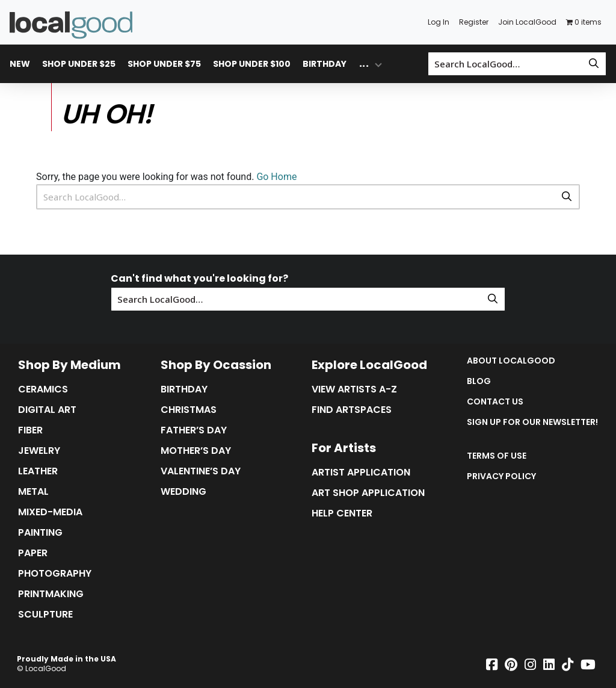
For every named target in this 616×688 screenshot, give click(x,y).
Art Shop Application (368, 493)
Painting (40, 533)
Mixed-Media (50, 512)
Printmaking (51, 594)
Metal (33, 492)
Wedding (183, 492)
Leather (38, 471)
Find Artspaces (352, 410)
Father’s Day (194, 430)
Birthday (325, 64)
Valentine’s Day (201, 471)
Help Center (342, 513)
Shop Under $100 (252, 64)
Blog (479, 381)
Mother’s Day (196, 451)
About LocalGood (511, 361)
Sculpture (45, 615)
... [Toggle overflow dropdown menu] (364, 64)
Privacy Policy (501, 476)
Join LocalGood (527, 22)
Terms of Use (497, 456)
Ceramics (43, 389)
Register (474, 22)
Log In (439, 22)
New (20, 64)
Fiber (30, 430)
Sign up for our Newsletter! (532, 422)
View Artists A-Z (354, 389)
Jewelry (39, 451)
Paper (33, 553)
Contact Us (495, 401)
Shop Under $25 (79, 64)
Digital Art (47, 410)
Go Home (276, 177)
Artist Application (361, 473)
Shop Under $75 (164, 64)
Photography (55, 574)
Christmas (189, 410)
